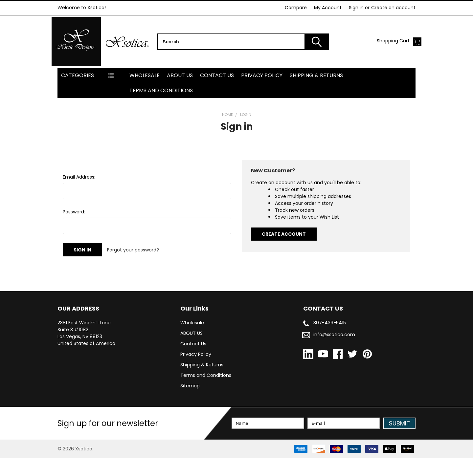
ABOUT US (180, 93)
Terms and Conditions (161, 108)
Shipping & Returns (316, 93)
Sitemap (190, 403)
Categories (78, 93)
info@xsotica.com (334, 352)
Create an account (393, 8)
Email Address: (79, 195)
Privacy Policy (262, 93)
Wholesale (145, 93)
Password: (74, 229)
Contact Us (217, 93)
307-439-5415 (330, 340)
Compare (296, 8)
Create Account (284, 252)
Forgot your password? (133, 268)
